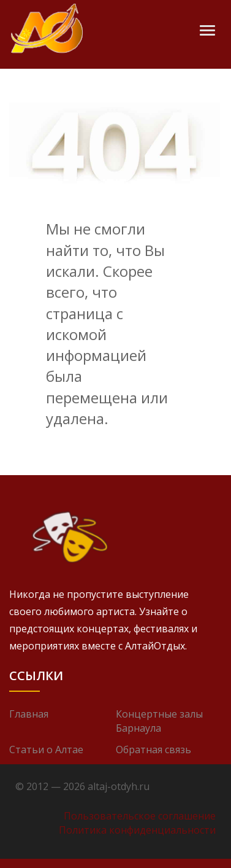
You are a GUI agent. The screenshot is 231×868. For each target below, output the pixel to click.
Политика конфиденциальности (137, 830)
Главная (29, 714)
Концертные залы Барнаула (159, 721)
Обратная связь (153, 750)
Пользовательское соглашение (140, 816)
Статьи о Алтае (46, 750)
